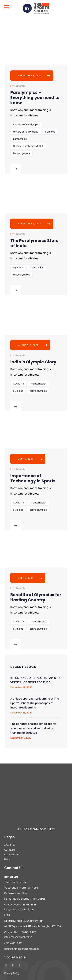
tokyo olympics (21, 153)
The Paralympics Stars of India (34, 243)
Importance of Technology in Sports (33, 478)
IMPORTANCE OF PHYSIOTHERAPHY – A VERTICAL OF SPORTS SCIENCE (35, 680)
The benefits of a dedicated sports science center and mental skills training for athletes (33, 728)
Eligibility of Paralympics (26, 124)
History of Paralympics (26, 132)
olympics (50, 132)
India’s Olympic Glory (33, 362)
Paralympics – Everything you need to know (35, 98)
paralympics (20, 139)
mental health (39, 384)
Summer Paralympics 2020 (28, 146)
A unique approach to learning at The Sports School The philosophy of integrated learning (35, 703)
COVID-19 (19, 384)
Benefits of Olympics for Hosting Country (36, 597)
